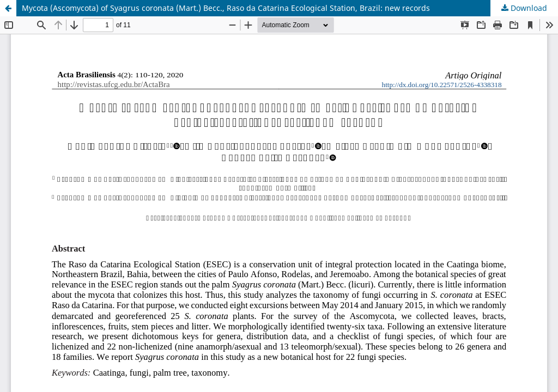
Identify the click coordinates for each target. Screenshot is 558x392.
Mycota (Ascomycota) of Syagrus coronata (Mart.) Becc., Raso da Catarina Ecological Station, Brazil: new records (226, 8)
